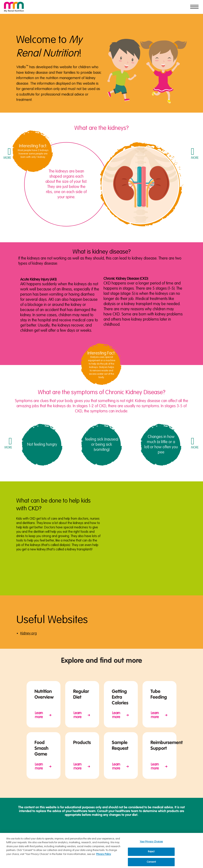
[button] (7, 153)
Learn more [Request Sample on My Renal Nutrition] (116, 766)
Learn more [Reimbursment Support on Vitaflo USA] (155, 766)
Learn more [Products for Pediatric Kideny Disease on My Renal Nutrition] (78, 766)
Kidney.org (28, 633)
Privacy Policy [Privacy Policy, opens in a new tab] (104, 857)
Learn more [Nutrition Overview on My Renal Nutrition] (39, 715)
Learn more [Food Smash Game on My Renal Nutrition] (39, 766)
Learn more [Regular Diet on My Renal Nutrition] (78, 715)
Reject (151, 855)
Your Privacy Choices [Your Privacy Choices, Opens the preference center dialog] (151, 845)
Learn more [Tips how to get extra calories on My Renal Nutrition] (116, 715)
